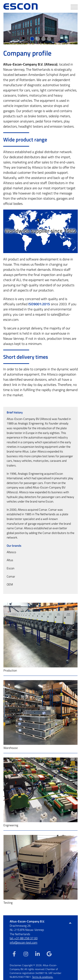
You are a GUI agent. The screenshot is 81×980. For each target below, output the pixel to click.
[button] (9, 29)
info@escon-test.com (24, 942)
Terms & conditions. (43, 977)
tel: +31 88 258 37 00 (24, 938)
